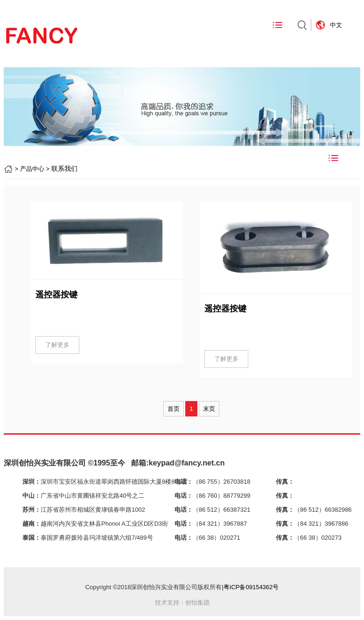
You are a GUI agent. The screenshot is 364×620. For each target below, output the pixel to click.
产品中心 (32, 169)
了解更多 (57, 345)
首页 (174, 409)
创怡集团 (197, 602)
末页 (209, 409)
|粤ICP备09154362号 (250, 587)
